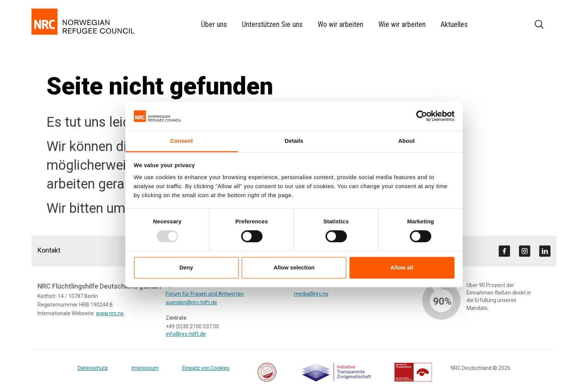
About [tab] (406, 141)
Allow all (402, 267)
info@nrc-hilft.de (186, 334)
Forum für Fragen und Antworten (205, 294)
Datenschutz (93, 368)
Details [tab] (294, 141)
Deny (186, 267)
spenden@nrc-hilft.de (191, 302)
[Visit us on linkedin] (545, 251)
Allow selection (294, 267)
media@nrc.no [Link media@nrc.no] (311, 294)
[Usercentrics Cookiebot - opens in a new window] (422, 116)
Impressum (145, 368)
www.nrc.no (110, 313)
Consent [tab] (182, 141)
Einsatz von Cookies (206, 368)
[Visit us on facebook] (504, 251)
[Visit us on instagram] (525, 251)
